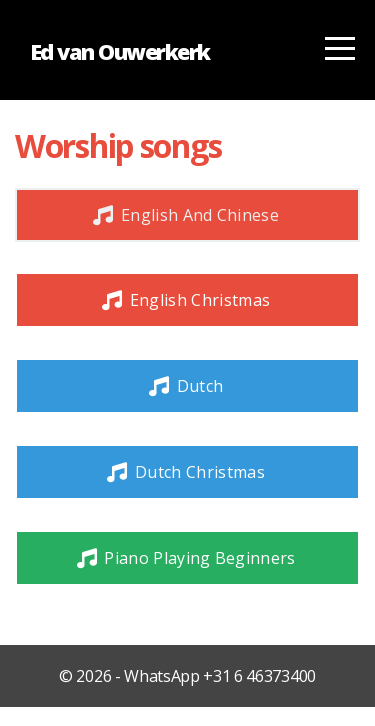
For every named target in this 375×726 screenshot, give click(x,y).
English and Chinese (185, 215)
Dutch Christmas (185, 472)
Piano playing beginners (184, 558)
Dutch (185, 386)
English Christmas (185, 300)
